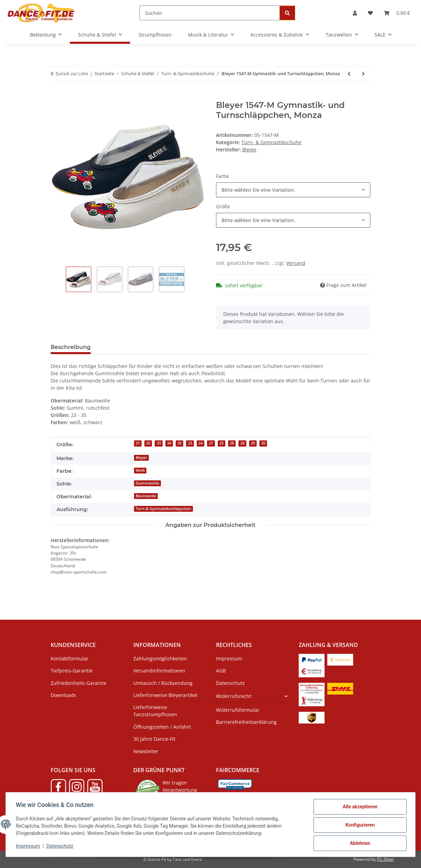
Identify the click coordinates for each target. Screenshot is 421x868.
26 (243, 443)
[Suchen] (210, 13)
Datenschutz (61, 847)
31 (138, 443)
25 (222, 443)
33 (159, 443)
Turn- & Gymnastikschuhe (271, 142)
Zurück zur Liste (72, 73)
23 (190, 443)
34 (169, 443)
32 (148, 443)
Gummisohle (147, 483)
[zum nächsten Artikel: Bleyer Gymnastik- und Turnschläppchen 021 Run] (363, 74)
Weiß (140, 470)
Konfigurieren (359, 826)
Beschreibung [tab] (71, 347)
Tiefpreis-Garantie (72, 671)
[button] (355, 13)
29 (253, 443)
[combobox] (293, 190)
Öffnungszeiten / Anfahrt (162, 727)
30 (263, 443)
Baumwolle (146, 496)
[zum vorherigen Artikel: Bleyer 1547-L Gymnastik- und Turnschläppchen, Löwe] (349, 74)
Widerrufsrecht (234, 696)
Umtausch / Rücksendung (163, 683)
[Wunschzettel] (370, 13)
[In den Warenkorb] (56, 97)
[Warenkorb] (397, 13)
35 (179, 443)
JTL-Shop (385, 859)
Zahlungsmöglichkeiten (160, 659)
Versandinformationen (159, 671)
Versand (296, 263)
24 (201, 443)
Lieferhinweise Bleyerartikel (165, 695)
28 (232, 443)
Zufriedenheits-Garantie (79, 683)
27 (211, 443)
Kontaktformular (70, 659)
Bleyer (141, 458)
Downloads (63, 695)
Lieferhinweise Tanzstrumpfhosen (155, 711)
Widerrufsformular (238, 710)
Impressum (29, 847)
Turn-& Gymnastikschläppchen (163, 509)
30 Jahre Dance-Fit (154, 739)
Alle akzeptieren (359, 808)
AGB (221, 671)
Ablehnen (359, 844)
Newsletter (146, 751)
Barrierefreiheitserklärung (246, 722)
